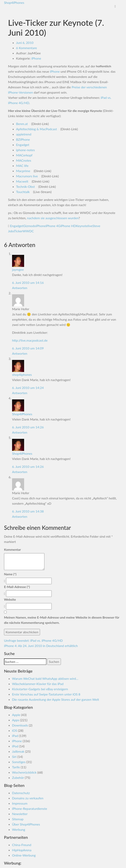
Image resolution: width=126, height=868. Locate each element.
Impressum (20, 803)
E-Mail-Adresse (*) (17, 587)
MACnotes (24, 160)
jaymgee (18, 269)
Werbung (19, 829)
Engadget (23, 145)
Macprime (23, 171)
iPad (15, 736)
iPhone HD (68, 226)
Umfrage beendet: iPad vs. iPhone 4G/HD (33, 640)
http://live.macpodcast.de (30, 340)
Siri (14, 757)
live (90, 226)
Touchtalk (23, 192)
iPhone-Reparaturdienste (30, 809)
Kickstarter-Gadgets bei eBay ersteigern (40, 689)
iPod (15, 746)
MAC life (22, 166)
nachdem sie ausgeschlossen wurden (53, 218)
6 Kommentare (27, 48)
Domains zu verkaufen (28, 798)
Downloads (20, 725)
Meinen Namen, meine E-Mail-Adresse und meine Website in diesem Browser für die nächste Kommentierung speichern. (62, 620)
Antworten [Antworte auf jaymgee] (20, 288)
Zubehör (18, 778)
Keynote (82, 226)
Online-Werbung (24, 855)
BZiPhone (23, 139)
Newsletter (20, 814)
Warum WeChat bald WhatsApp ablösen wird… (45, 678)
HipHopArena (22, 850)
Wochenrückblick (24, 772)
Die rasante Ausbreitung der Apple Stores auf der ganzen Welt (56, 699)
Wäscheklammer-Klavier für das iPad (38, 684)
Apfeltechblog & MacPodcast (36, 129)
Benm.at (22, 124)
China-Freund (22, 845)
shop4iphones (22, 375)
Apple (16, 715)
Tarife (16, 767)
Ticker (18, 231)
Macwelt (22, 181)
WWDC (28, 231)
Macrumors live (27, 176)
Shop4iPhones (14, 3)
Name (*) (10, 574)
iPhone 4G (53, 226)
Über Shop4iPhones (26, 824)
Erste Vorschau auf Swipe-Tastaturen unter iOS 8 (46, 694)
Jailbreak (18, 751)
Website (10, 599)
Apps (16, 720)
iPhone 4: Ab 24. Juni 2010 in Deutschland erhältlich (41, 646)
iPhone (36, 58)
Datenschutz (21, 793)
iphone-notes (25, 150)
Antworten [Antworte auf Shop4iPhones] (20, 432)
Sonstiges (19, 762)
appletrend (24, 134)
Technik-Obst (25, 187)
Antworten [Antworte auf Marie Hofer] (20, 353)
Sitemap (18, 819)
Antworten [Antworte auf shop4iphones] (20, 393)
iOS (15, 730)
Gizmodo (29, 226)
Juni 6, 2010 (25, 43)
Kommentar (12, 549)
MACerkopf (24, 155)
